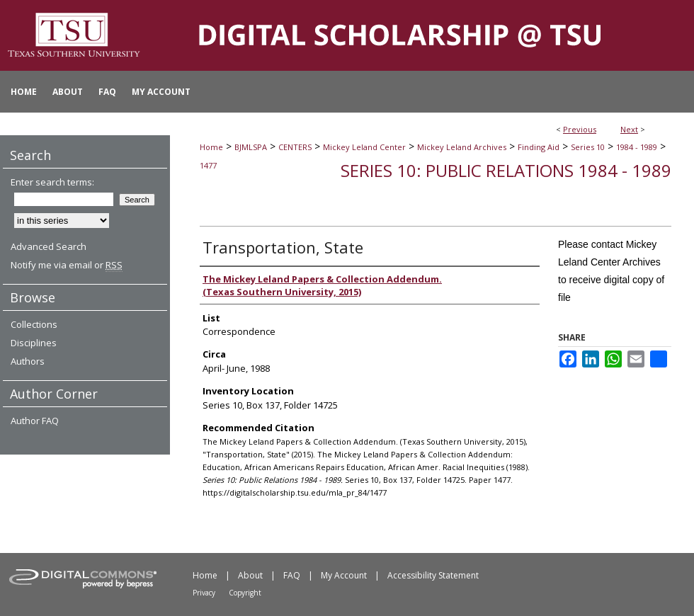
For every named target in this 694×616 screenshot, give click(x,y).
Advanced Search (49, 246)
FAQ (292, 575)
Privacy (204, 593)
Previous (580, 129)
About (250, 575)
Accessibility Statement (433, 575)
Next (629, 129)
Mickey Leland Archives (462, 147)
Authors (28, 361)
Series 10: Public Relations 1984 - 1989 (506, 170)
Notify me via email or (67, 265)
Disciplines (34, 343)
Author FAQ (35, 421)
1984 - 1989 (637, 147)
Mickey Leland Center (364, 147)
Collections (34, 324)
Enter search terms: (52, 182)
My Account (344, 575)
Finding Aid (539, 147)
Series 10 (588, 147)
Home (211, 147)
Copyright (245, 593)
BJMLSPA (251, 147)
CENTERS (295, 147)
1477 (208, 165)
